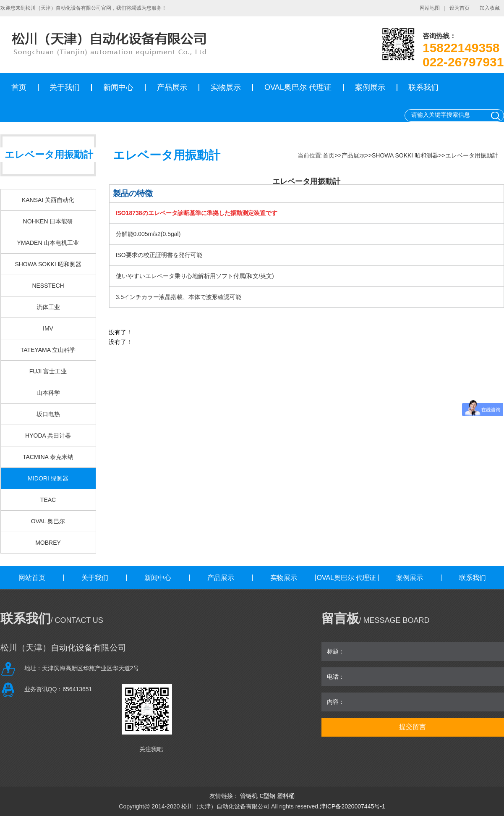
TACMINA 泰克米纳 (48, 457)
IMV (48, 328)
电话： (336, 677)
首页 (19, 87)
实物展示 (226, 87)
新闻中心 (118, 87)
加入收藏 (490, 8)
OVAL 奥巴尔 (48, 521)
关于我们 (65, 87)
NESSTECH (48, 286)
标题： (336, 651)
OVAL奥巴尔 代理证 (298, 87)
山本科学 (48, 393)
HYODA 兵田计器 (48, 436)
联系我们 (423, 87)
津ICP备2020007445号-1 (353, 806)
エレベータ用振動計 (472, 155)
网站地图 (430, 8)
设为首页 (460, 8)
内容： (336, 702)
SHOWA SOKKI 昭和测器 (48, 264)
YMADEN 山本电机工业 (48, 243)
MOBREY (48, 543)
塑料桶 (286, 796)
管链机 (249, 796)
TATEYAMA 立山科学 (48, 350)
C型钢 (267, 796)
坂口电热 (48, 414)
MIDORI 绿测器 (48, 478)
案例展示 (370, 87)
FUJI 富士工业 (48, 371)
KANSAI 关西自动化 (48, 200)
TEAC (48, 500)
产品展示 (172, 87)
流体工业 (48, 307)
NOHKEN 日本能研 (48, 221)
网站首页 (32, 578)
